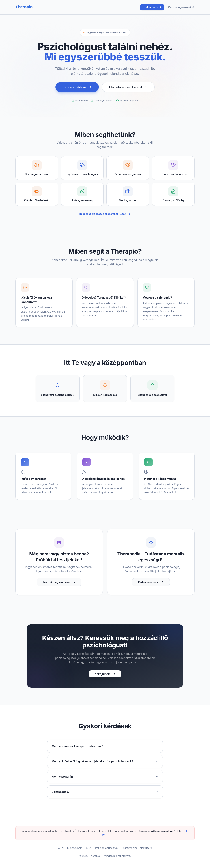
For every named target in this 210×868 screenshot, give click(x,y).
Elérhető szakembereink (128, 87)
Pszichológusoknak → (181, 7)
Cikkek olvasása (151, 582)
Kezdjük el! (105, 674)
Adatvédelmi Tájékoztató (137, 848)
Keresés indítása (77, 87)
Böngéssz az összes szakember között (105, 214)
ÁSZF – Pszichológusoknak (102, 848)
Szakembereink (152, 7)
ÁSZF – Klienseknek (70, 848)
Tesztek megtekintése (59, 582)
